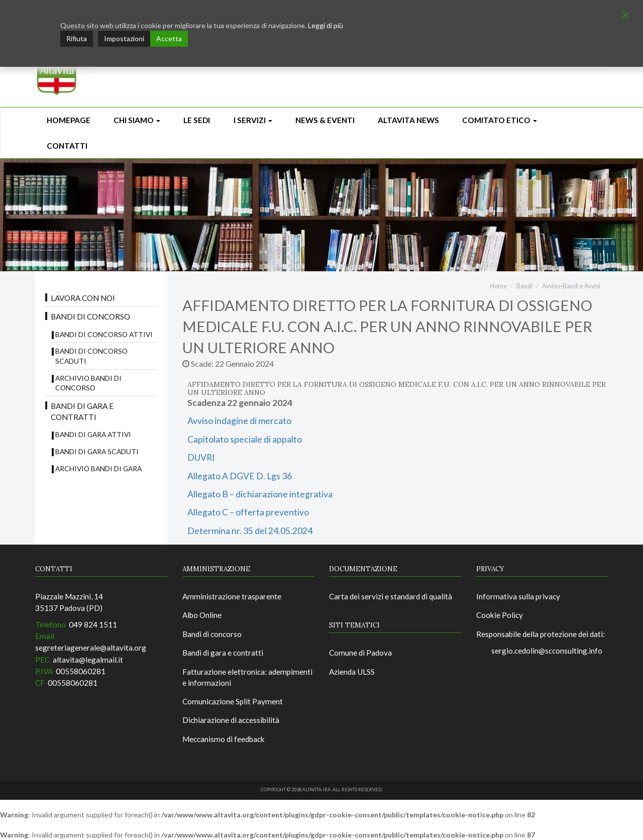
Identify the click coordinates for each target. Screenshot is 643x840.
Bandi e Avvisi (581, 286)
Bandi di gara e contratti (82, 411)
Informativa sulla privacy (518, 596)
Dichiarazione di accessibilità (231, 720)
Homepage (69, 120)
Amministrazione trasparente (232, 596)
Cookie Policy (500, 615)
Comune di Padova (360, 653)
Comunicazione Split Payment (233, 701)
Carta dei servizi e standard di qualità (391, 596)
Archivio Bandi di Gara (98, 468)
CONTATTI (67, 146)
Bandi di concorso (90, 317)
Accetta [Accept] (169, 38)
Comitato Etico (500, 120)
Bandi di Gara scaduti (97, 451)
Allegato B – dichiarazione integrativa (260, 494)
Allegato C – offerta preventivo (248, 512)
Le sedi (197, 120)
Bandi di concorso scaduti (91, 356)
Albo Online (202, 615)
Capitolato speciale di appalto (245, 439)
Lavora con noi (83, 298)
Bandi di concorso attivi (104, 334)
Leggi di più (326, 25)
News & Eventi (325, 120)
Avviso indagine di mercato (239, 421)
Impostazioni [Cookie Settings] (124, 38)
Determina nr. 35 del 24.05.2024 (250, 531)
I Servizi (253, 120)
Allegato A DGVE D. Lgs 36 (240, 476)
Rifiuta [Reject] (77, 38)
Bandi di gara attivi (93, 434)
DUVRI (201, 457)
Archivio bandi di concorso (88, 383)
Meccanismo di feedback (224, 739)
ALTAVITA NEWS (408, 120)
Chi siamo (137, 120)
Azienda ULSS (352, 672)
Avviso (551, 286)
